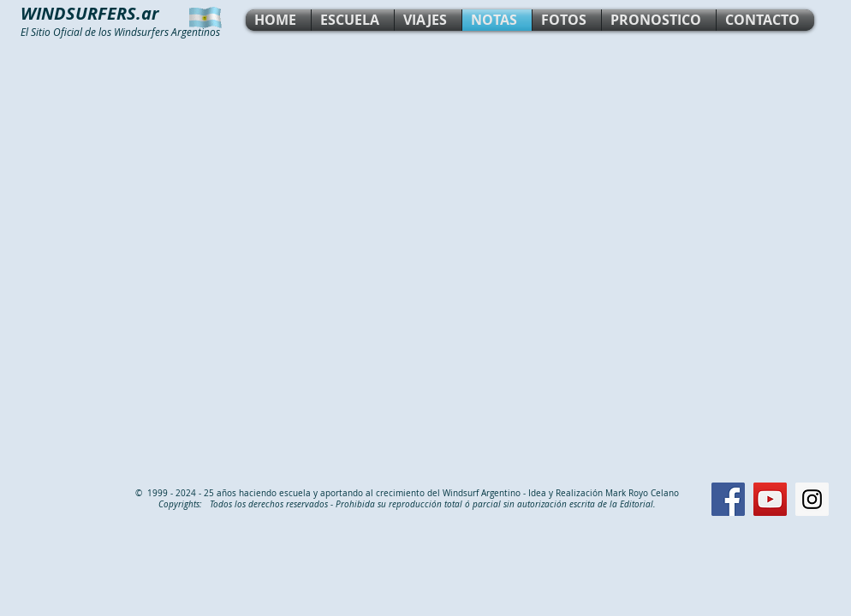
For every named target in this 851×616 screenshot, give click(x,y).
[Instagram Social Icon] (812, 499)
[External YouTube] (425, 260)
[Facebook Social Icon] (728, 499)
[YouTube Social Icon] (770, 499)
